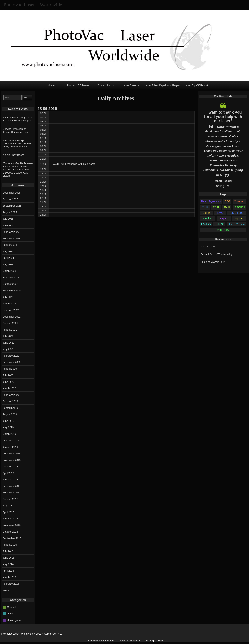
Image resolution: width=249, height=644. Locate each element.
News (10, 614)
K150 (205, 207)
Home (51, 85)
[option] (223, 144)
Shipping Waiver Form (213, 262)
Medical (208, 218)
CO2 (228, 201)
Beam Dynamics (211, 201)
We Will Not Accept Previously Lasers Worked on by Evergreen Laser (18, 143)
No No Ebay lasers (13, 155)
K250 (216, 207)
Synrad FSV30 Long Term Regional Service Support (17, 119)
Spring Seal (223, 186)
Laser (206, 213)
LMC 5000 (237, 213)
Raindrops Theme (154, 640)
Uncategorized (15, 620)
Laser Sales (129, 85)
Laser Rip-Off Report (196, 85)
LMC (220, 213)
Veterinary (223, 230)
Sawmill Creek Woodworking (217, 254)
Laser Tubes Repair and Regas (162, 85)
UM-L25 (206, 224)
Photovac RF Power (78, 85)
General (11, 607)
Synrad (239, 218)
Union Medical (237, 224)
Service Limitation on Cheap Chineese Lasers (16, 130)
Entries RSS (109, 640)
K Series (240, 207)
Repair (223, 218)
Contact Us (104, 85)
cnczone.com (208, 246)
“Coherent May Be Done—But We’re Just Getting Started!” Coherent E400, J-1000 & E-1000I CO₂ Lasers (18, 170)
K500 (227, 207)
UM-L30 (219, 224)
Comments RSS (132, 640)
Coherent (240, 201)
